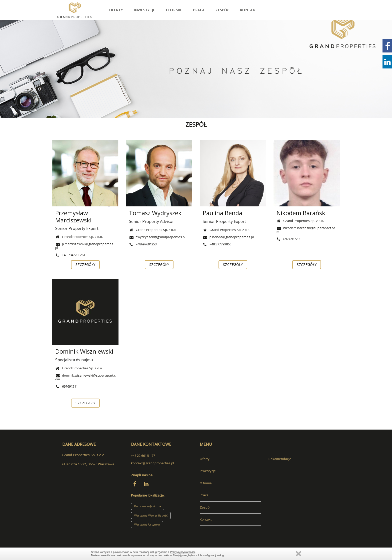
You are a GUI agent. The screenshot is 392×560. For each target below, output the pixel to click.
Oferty (116, 10)
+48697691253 (143, 244)
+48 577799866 (217, 244)
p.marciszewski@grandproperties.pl (85, 246)
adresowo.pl (72, 533)
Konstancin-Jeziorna (148, 506)
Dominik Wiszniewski (84, 351)
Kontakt (249, 10)
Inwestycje (144, 10)
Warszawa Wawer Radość (151, 515)
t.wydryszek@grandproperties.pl (157, 237)
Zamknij (298, 554)
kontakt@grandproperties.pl (152, 463)
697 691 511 (288, 239)
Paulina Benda (222, 213)
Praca (199, 10)
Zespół (222, 10)
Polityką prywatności (182, 552)
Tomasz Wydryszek (155, 213)
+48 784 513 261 (70, 255)
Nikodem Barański (302, 213)
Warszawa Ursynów (147, 524)
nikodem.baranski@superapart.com (306, 230)
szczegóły (85, 265)
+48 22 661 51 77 (143, 456)
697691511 (66, 386)
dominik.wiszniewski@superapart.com (85, 377)
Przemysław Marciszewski (73, 216)
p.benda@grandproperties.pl (228, 237)
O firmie (174, 10)
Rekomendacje (280, 459)
